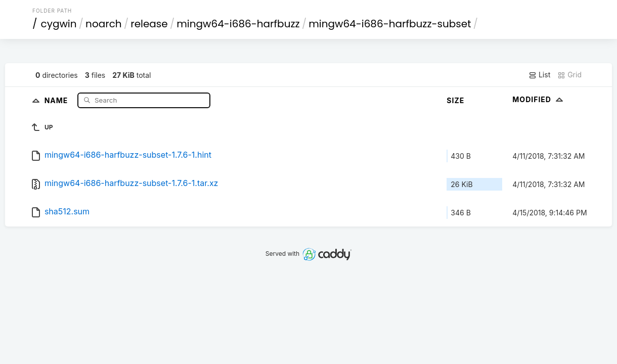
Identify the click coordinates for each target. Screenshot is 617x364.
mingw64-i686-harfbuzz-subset (390, 24)
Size (455, 100)
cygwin (59, 24)
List (539, 75)
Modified (539, 99)
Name (57, 100)
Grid (569, 75)
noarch (104, 24)
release (149, 24)
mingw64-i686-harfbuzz (238, 24)
